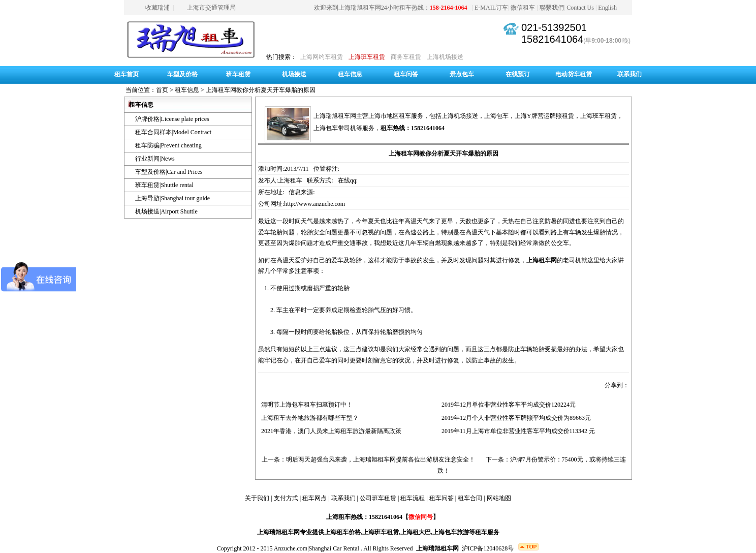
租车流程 (413, 498)
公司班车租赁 (378, 498)
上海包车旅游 (451, 532)
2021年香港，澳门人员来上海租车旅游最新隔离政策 (330, 431)
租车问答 (406, 74)
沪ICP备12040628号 (488, 548)
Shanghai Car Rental (334, 548)
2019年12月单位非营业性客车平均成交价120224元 (507, 405)
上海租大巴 (416, 532)
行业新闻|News (155, 159)
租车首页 (127, 74)
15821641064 (552, 39)
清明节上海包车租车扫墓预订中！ (305, 405)
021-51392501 (554, 27)
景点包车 (462, 74)
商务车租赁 (406, 57)
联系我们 (629, 74)
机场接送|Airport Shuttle (166, 211)
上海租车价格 (342, 532)
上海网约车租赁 (322, 57)
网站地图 (499, 498)
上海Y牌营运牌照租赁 (544, 116)
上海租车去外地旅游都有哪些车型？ (308, 418)
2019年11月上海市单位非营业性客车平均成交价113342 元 (517, 431)
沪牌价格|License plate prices (172, 119)
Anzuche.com (291, 548)
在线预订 (518, 74)
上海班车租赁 (367, 57)
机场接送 (294, 74)
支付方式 (286, 498)
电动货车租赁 (574, 74)
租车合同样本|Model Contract (173, 132)
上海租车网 (542, 260)
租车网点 (314, 498)
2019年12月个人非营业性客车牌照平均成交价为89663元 (515, 418)
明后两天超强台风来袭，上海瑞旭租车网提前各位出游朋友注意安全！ (381, 459)
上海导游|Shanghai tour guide (172, 198)
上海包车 (496, 116)
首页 (162, 90)
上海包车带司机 (335, 128)
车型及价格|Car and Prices (169, 172)
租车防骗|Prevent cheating (168, 145)
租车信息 (350, 74)
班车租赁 (238, 74)
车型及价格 (182, 74)
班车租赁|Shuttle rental (164, 185)
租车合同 (470, 498)
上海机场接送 (445, 57)
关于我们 (257, 498)
